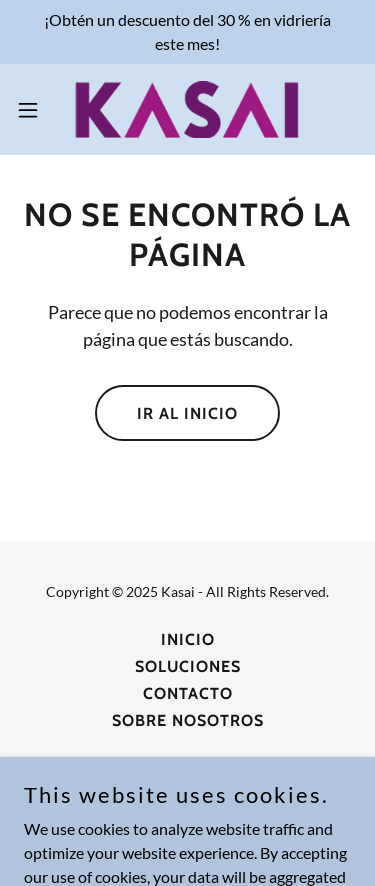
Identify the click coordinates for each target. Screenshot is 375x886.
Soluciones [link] (188, 666)
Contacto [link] (188, 693)
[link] (187, 109)
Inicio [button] (188, 639)
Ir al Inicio (187, 413)
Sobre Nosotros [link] (188, 720)
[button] (35, 110)
